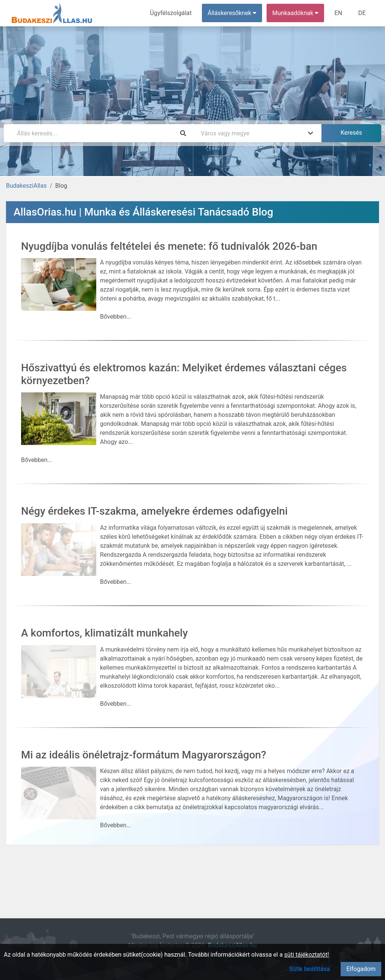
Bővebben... (116, 317)
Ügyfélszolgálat (172, 13)
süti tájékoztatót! (307, 955)
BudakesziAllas (26, 186)
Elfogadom (361, 969)
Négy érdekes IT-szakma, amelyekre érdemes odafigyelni (154, 511)
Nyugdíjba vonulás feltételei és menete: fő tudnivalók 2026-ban (169, 246)
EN (339, 13)
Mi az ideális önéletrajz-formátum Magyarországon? (144, 755)
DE (362, 13)
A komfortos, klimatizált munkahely (104, 633)
